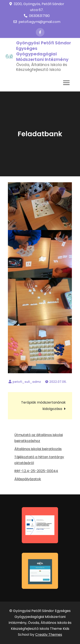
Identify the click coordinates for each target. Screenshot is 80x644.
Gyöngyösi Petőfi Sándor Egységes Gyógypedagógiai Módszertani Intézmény (44, 51)
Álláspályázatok (28, 479)
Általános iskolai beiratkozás (38, 449)
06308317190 (37, 16)
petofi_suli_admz (27, 382)
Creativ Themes (49, 635)
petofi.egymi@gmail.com (37, 22)
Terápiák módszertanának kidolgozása (43, 406)
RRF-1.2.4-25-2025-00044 (36, 471)
